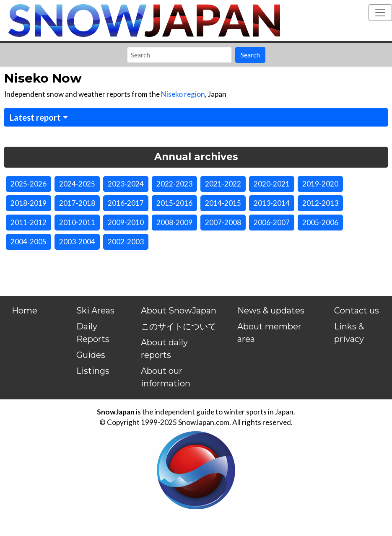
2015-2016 (174, 203)
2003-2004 (77, 242)
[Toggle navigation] (380, 13)
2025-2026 (29, 184)
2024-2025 (77, 184)
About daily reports (164, 349)
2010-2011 (77, 222)
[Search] (179, 55)
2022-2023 (174, 184)
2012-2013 (320, 203)
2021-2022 (223, 184)
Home (25, 311)
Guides (91, 355)
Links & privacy (349, 333)
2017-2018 (77, 203)
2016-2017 (126, 203)
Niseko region (183, 94)
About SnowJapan (179, 311)
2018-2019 (29, 203)
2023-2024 (126, 184)
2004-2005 (29, 242)
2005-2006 (320, 222)
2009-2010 (126, 222)
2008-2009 (174, 222)
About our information (166, 377)
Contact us (357, 311)
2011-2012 (29, 222)
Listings (93, 371)
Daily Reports (93, 333)
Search (250, 55)
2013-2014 (272, 203)
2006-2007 (272, 222)
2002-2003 (126, 242)
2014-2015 (223, 203)
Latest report (35, 117)
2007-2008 (223, 222)
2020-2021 (272, 184)
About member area (269, 333)
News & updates (271, 311)
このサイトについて (179, 326)
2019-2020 (320, 184)
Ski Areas (95, 311)
